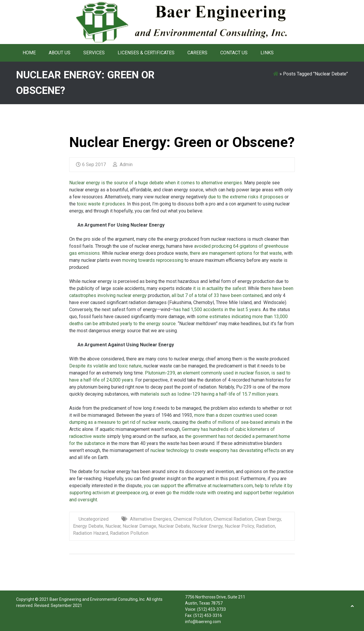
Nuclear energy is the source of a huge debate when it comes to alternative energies (156, 183)
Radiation (266, 526)
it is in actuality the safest (219, 288)
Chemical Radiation (233, 519)
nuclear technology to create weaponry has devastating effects (215, 450)
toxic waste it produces (100, 204)
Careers (197, 53)
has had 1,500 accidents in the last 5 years (217, 309)
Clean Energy (268, 519)
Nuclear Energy (207, 526)
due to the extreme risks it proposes (246, 197)
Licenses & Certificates (146, 53)
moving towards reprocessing (152, 260)
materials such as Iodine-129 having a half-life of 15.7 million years (209, 394)
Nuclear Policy (239, 526)
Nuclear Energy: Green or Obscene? (182, 142)
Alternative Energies (151, 519)
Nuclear (113, 526)
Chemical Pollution (192, 519)
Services (94, 53)
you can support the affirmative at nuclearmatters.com (198, 486)
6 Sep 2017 (91, 165)
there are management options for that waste (235, 253)
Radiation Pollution (129, 533)
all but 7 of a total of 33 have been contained (216, 295)
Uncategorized (94, 519)
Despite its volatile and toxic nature (105, 366)
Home (29, 53)
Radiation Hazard (90, 533)
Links (267, 53)
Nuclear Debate (174, 526)
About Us (60, 53)
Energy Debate (88, 526)
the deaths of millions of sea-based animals (235, 422)
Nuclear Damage (139, 526)
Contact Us (234, 53)
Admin (123, 165)
